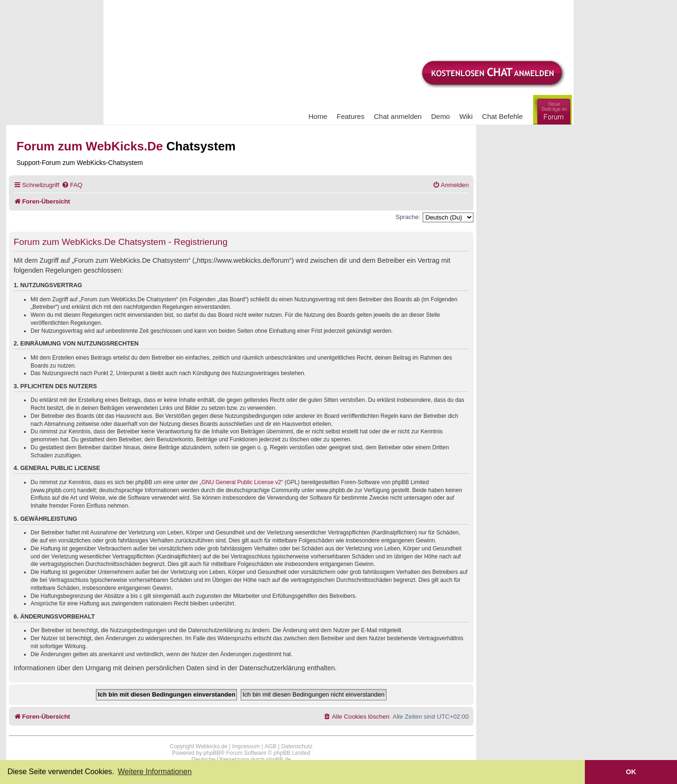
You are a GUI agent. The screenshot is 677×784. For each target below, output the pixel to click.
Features (350, 116)
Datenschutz (297, 746)
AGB (271, 746)
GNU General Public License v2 (241, 482)
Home (318, 116)
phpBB (212, 753)
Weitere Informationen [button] (154, 772)
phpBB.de (279, 760)
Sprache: (408, 217)
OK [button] (631, 772)
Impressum (246, 746)
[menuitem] (72, 185)
